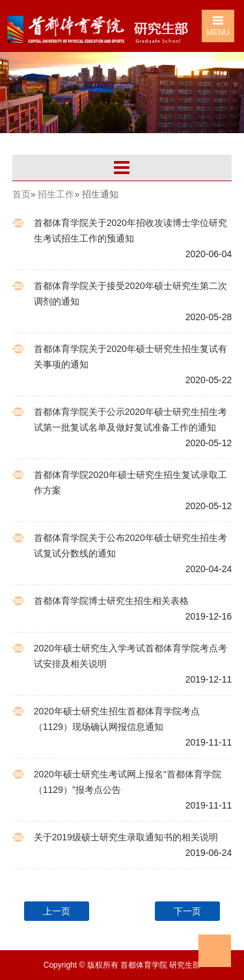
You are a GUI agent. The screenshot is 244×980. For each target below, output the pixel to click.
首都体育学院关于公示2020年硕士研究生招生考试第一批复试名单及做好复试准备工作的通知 (130, 420)
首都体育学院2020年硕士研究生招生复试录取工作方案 (130, 483)
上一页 (57, 911)
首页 (21, 194)
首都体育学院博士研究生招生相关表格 (111, 601)
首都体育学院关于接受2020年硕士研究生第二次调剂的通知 (130, 294)
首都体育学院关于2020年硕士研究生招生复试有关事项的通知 (130, 357)
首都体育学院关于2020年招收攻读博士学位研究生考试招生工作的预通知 (130, 231)
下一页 (187, 911)
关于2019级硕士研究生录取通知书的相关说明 (126, 837)
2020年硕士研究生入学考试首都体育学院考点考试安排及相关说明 (130, 656)
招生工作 (56, 194)
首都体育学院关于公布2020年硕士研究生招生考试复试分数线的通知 (130, 546)
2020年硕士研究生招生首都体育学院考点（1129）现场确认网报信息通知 (117, 719)
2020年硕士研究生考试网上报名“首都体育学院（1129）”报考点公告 (128, 782)
